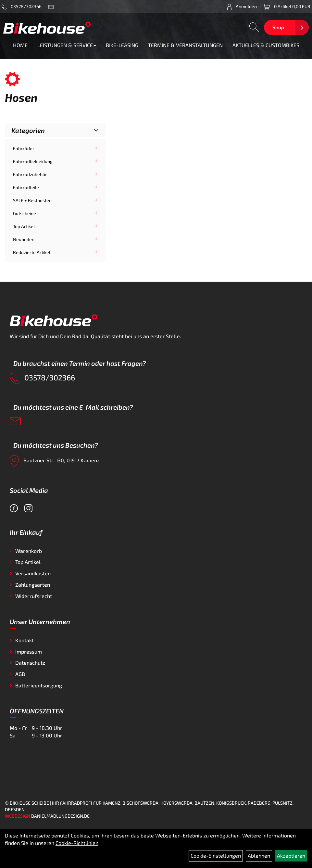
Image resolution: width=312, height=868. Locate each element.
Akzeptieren (291, 855)
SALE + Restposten (32, 200)
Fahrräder (24, 148)
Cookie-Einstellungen (216, 855)
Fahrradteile (26, 187)
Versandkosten (33, 573)
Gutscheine (25, 213)
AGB (20, 674)
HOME (20, 45)
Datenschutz (30, 663)
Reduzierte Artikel (32, 252)
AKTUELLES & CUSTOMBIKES (266, 45)
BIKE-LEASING (122, 45)
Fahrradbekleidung (33, 161)
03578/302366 (22, 6)
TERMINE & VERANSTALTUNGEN (185, 45)
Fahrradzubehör (30, 174)
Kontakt (25, 640)
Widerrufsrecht (34, 596)
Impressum (29, 651)
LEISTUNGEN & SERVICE (67, 45)
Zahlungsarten (33, 585)
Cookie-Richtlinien (77, 843)
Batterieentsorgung (39, 685)
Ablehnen (259, 855)
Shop (278, 27)
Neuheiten (24, 239)
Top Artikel (24, 226)
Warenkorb (29, 551)
